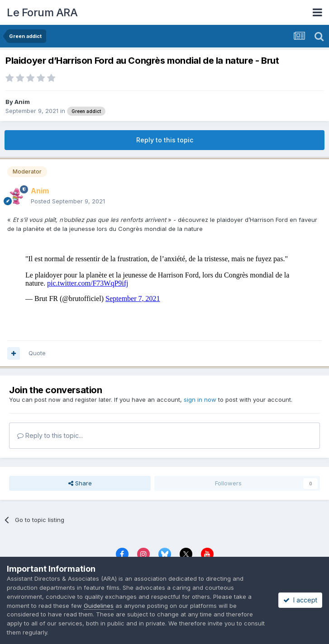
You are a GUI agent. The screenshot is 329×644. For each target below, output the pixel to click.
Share (80, 483)
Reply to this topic (165, 140)
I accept (300, 600)
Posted (68, 201)
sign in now (200, 400)
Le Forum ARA (42, 12)
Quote (37, 353)
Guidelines (99, 606)
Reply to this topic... (50, 435)
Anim (22, 102)
